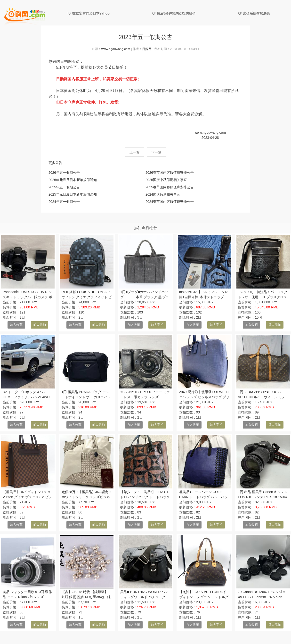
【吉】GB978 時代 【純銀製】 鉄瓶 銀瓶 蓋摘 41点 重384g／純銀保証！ (86, 597)
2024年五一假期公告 (64, 202)
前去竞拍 (40, 325)
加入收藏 (16, 325)
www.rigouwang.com (116, 49)
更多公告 (55, 163)
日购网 (147, 49)
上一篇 (135, 152)
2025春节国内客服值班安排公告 (170, 187)
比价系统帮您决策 (254, 13)
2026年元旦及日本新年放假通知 (73, 180)
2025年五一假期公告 (64, 187)
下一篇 (156, 152)
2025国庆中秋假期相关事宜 (166, 180)
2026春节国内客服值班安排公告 (170, 173)
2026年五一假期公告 (64, 173)
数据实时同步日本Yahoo (89, 13)
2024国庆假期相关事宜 (163, 194)
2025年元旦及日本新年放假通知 (73, 194)
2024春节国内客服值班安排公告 (170, 202)
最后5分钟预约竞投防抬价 (174, 13)
